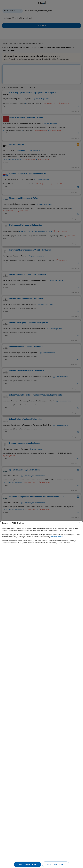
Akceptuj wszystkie (27, 864)
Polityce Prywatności (56, 537)
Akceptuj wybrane (56, 864)
